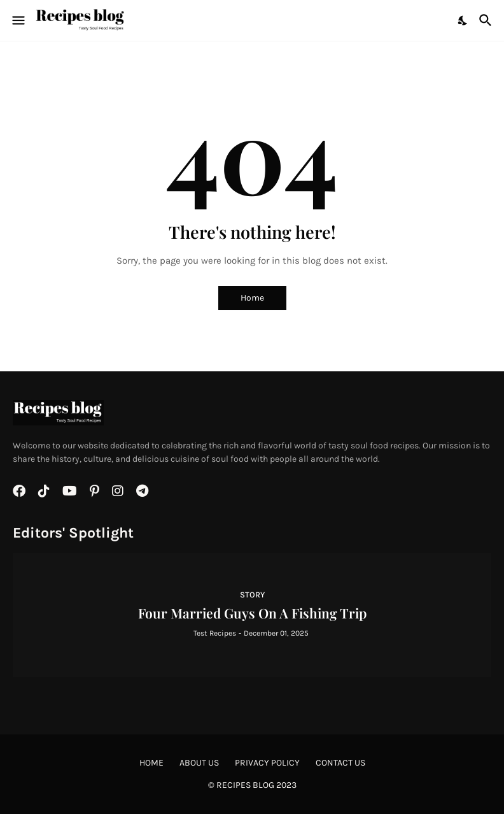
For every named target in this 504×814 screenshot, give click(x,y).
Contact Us (340, 763)
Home (252, 298)
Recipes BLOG (245, 785)
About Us (199, 763)
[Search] (487, 20)
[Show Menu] (17, 20)
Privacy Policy (267, 763)
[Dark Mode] (463, 20)
